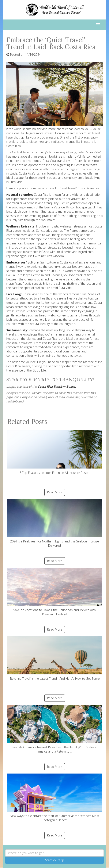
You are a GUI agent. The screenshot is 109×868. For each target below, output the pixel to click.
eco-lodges (50, 343)
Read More (55, 492)
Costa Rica (14, 366)
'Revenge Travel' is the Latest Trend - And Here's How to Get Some (54, 658)
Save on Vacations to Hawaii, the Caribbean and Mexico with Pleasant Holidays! (54, 592)
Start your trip (55, 860)
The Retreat (72, 231)
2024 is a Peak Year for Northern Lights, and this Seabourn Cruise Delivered (54, 523)
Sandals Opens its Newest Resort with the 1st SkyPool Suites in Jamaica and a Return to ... (54, 729)
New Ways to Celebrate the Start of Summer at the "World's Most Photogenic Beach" (54, 798)
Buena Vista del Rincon (60, 207)
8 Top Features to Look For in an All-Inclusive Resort (54, 453)
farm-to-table (44, 347)
